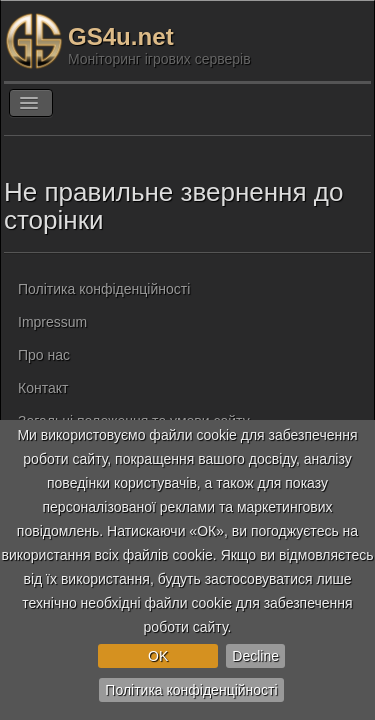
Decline (255, 656)
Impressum (52, 322)
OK (158, 656)
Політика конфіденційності (191, 690)
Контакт (43, 388)
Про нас (44, 355)
